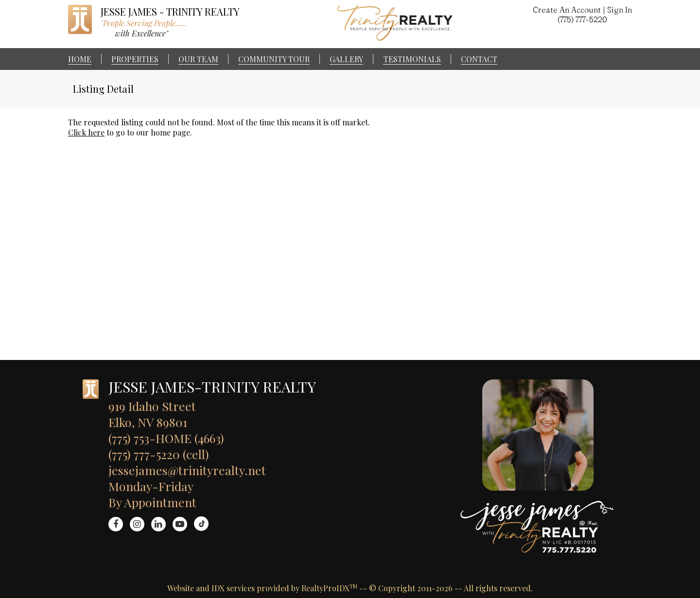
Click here (86, 132)
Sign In (620, 10)
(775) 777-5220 (582, 19)
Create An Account (567, 10)
